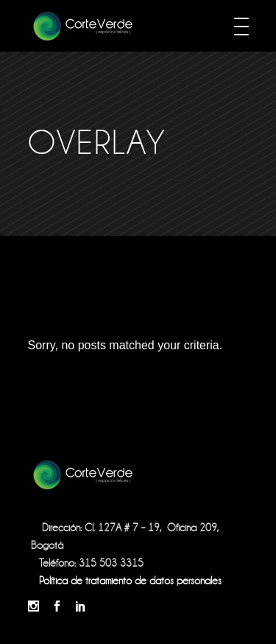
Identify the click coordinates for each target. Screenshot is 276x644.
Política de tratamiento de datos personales (130, 581)
